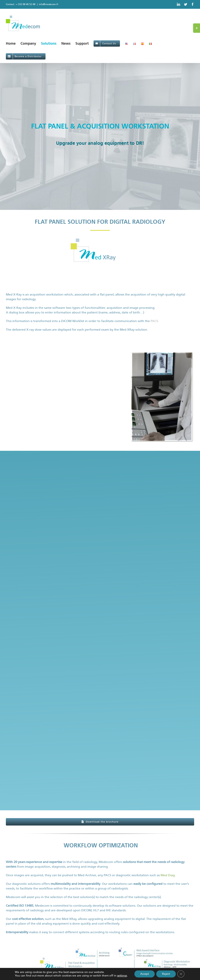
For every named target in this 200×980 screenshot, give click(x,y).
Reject (166, 974)
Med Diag (168, 875)
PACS (154, 321)
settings (122, 976)
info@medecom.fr (49, 4)
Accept (145, 974)
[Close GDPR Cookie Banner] (181, 974)
